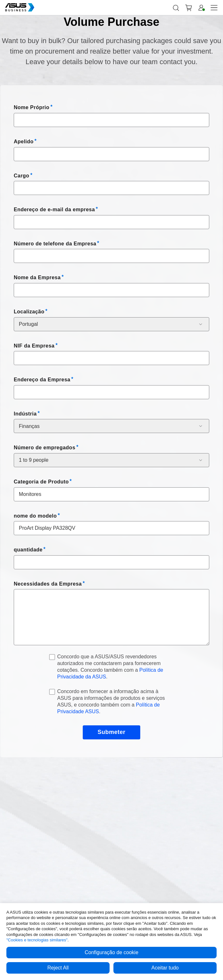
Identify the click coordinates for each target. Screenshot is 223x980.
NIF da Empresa (34, 346)
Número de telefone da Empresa (55, 244)
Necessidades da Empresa (48, 584)
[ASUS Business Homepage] (20, 7)
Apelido (24, 142)
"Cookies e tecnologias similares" (37, 940)
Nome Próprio (32, 107)
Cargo (22, 176)
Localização (29, 312)
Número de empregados (45, 448)
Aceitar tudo (165, 968)
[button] (176, 8)
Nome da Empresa (37, 277)
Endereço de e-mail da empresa (54, 209)
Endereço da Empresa (42, 380)
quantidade (28, 550)
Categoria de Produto (41, 482)
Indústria (25, 414)
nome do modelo (35, 516)
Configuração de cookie (112, 952)
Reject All (58, 968)
